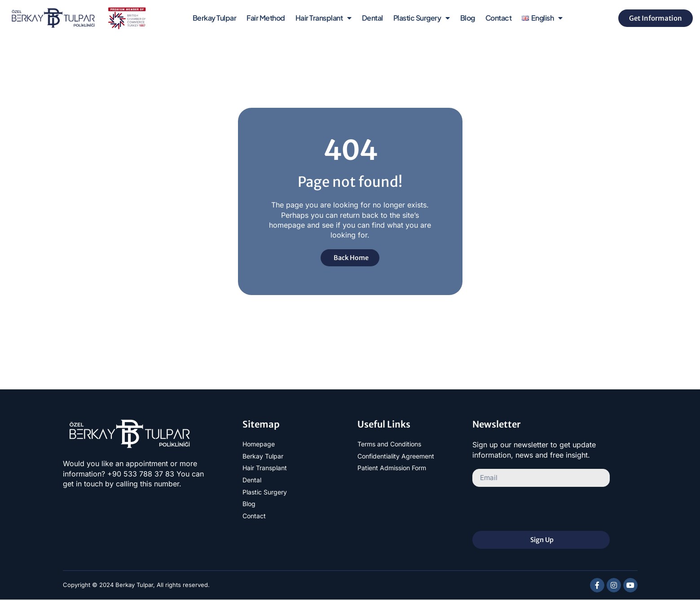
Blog (468, 18)
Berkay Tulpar (215, 18)
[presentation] (541, 509)
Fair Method (266, 18)
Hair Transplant (324, 18)
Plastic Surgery (422, 18)
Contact (499, 18)
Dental (372, 18)
